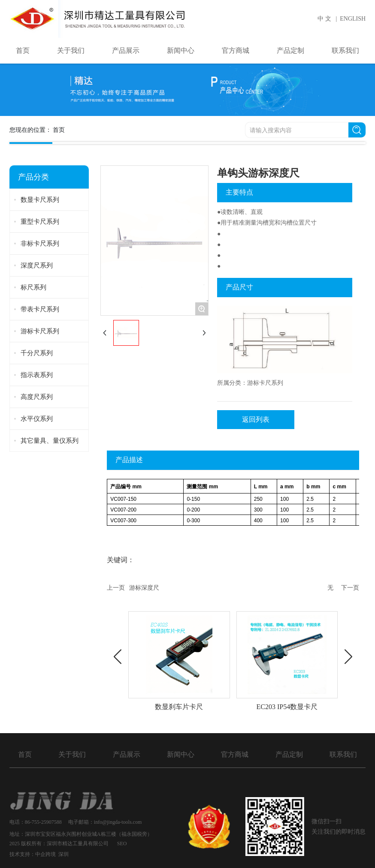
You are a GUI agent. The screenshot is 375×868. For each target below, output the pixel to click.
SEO (122, 844)
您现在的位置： (37, 130)
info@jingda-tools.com (118, 822)
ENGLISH (353, 19)
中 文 (324, 19)
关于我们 (72, 754)
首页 (25, 754)
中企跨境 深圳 (52, 854)
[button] (118, 657)
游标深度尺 (144, 588)
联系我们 (343, 754)
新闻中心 (181, 754)
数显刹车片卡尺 (179, 707)
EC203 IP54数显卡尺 (287, 707)
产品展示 (127, 754)
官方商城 (235, 754)
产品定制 (289, 754)
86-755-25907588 (43, 822)
